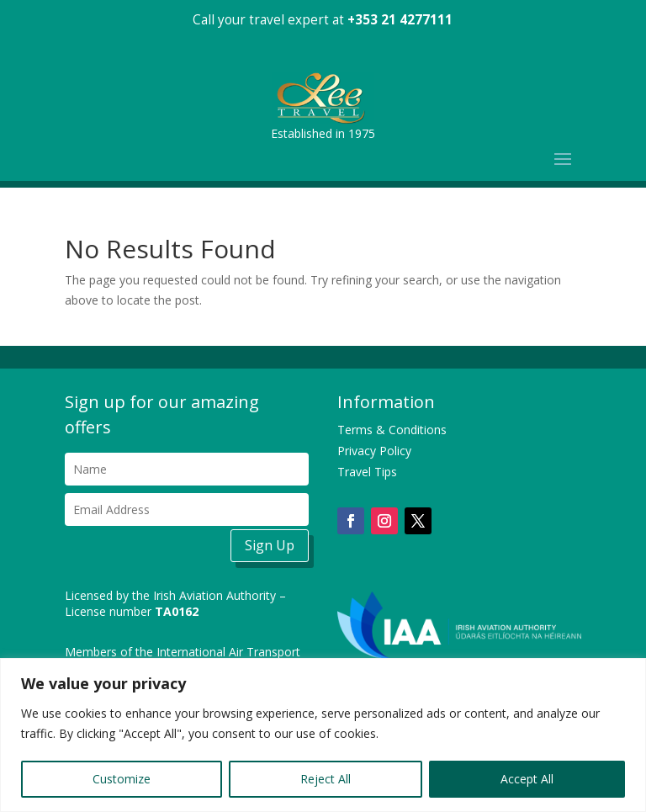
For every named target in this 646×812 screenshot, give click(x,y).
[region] (323, 735)
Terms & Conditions (392, 430)
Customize (122, 779)
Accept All (527, 779)
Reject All (326, 779)
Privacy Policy (374, 451)
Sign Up (270, 545)
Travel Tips (367, 472)
